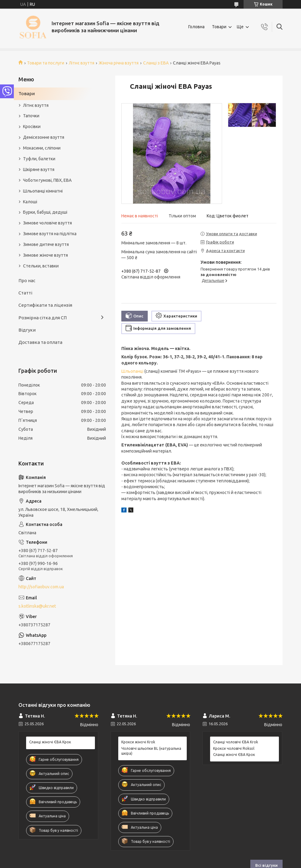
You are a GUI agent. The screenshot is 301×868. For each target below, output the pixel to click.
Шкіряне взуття (39, 169)
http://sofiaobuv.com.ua (41, 587)
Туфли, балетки (39, 159)
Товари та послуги (46, 63)
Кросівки (32, 127)
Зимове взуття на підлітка (50, 234)
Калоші (30, 202)
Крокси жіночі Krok (138, 742)
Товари (219, 27)
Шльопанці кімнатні (43, 191)
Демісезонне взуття (44, 137)
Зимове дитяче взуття (46, 244)
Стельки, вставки (41, 266)
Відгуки (27, 330)
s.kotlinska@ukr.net (37, 606)
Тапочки (31, 116)
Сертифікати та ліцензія (45, 305)
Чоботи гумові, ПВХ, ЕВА (47, 180)
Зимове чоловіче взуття (47, 223)
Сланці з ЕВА (156, 63)
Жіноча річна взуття (119, 63)
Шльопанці (132, 371)
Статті (25, 293)
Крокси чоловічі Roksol (234, 748)
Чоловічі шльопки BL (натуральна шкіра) (151, 751)
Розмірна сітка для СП (43, 318)
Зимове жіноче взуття (45, 255)
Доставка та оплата (40, 342)
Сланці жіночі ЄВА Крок (50, 742)
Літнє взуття (82, 63)
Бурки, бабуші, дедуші (45, 212)
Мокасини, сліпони (42, 148)
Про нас (27, 280)
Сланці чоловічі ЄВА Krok (236, 742)
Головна (196, 27)
